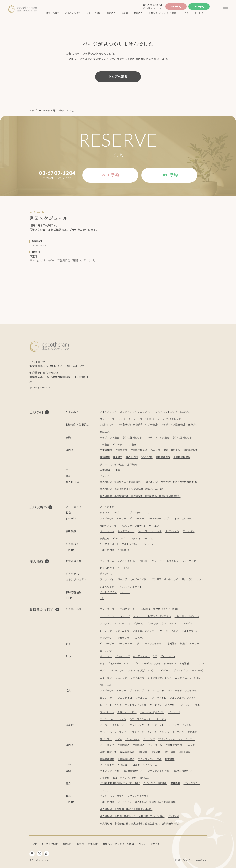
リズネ (200, 579)
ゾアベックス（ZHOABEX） (133, 561)
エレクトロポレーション (141, 538)
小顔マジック (107, 425)
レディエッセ (189, 561)
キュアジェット (126, 531)
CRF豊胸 (105, 445)
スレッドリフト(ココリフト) (135, 412)
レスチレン (173, 561)
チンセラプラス (108, 592)
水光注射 (105, 538)
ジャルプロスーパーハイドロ (133, 579)
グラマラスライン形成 (112, 464)
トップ (33, 110)
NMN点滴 (123, 550)
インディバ (106, 476)
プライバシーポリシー (40, 860)
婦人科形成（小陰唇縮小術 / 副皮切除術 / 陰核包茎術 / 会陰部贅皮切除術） (140, 496)
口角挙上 (118, 470)
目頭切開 (105, 457)
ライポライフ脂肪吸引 (173, 425)
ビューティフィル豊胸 (125, 445)
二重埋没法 (121, 450)
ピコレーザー (137, 518)
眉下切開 (132, 464)
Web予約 (176, 6)
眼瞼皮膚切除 (163, 457)
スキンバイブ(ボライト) (130, 587)
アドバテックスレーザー (113, 518)
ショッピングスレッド (169, 419)
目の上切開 (132, 457)
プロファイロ (107, 579)
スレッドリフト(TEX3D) (141, 419)
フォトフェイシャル (183, 518)
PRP (102, 598)
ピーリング (119, 538)
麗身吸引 (193, 425)
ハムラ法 (155, 450)
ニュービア (158, 561)
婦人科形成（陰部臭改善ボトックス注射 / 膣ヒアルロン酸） (132, 489)
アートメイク (107, 507)
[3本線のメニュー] (225, 9)
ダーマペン (188, 531)
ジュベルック (107, 587)
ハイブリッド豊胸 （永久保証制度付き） (122, 437)
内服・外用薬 (107, 550)
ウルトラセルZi (130, 544)
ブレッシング (107, 531)
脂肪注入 (105, 432)
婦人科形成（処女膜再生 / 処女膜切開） (121, 482)
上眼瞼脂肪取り (182, 457)
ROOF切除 (147, 457)
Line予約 (199, 6)
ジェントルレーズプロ (112, 513)
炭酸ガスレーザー (110, 526)
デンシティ (148, 544)
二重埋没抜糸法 (139, 450)
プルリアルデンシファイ (165, 579)
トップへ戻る (118, 77)
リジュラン (188, 579)
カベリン (125, 592)
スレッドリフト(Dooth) (112, 419)
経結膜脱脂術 (191, 450)
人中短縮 (105, 470)
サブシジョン (172, 531)
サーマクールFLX (109, 544)
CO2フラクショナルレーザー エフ (141, 526)
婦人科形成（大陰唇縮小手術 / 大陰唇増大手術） (172, 482)
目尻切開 (118, 457)
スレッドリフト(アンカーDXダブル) (172, 412)
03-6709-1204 (153, 5)
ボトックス (106, 574)
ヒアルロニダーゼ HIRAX (114, 568)
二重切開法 (106, 450)
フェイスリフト (108, 412)
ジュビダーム (107, 561)
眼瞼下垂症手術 (172, 450)
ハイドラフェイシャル (150, 531)
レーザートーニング (158, 518)
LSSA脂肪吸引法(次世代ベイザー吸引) (138, 425)
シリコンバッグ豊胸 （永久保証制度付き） (171, 437)
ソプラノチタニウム (138, 513)
